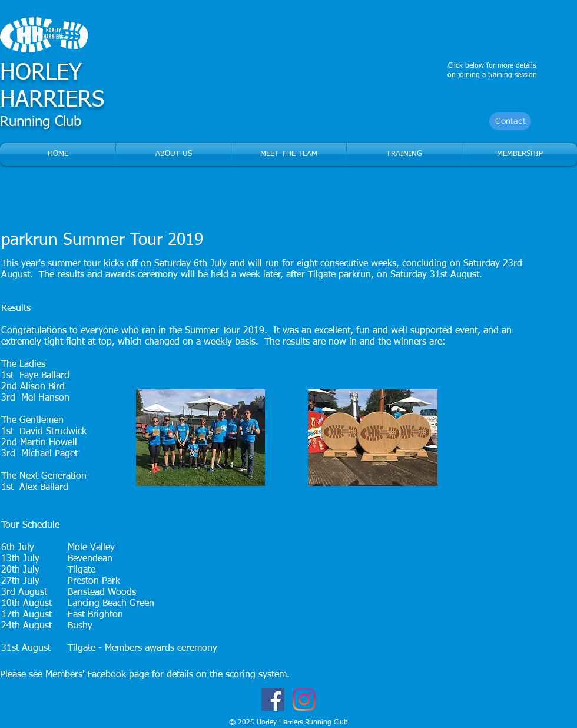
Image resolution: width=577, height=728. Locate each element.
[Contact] (510, 121)
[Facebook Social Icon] (273, 699)
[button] (289, 154)
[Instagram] (304, 699)
